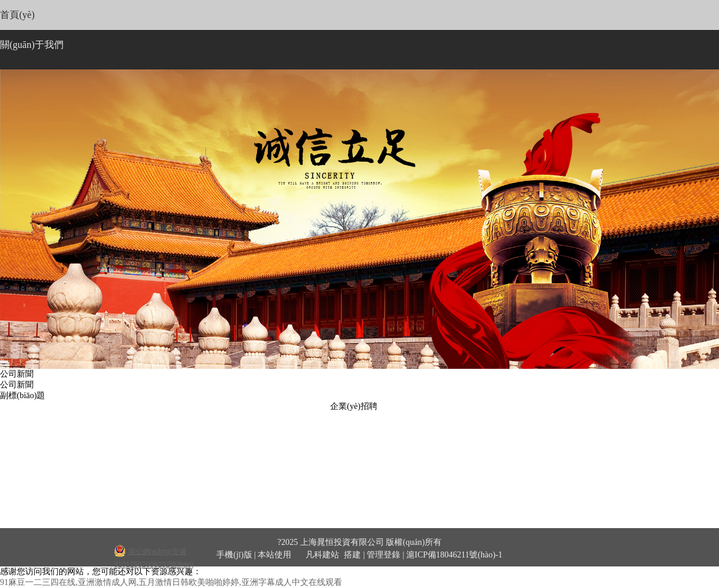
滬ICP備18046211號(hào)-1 (454, 555)
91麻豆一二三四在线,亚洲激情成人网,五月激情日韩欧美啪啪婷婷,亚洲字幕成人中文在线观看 (171, 582)
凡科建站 (315, 555)
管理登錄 (383, 555)
